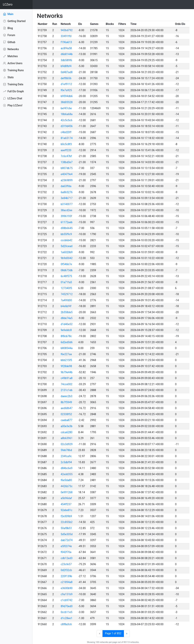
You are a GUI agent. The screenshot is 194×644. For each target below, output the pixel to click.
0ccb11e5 (66, 612)
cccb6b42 (66, 240)
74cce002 (66, 384)
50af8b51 (66, 528)
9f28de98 (66, 366)
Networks (11, 49)
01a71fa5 (66, 282)
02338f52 (66, 414)
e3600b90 (67, 588)
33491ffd (66, 36)
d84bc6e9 (66, 468)
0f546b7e (66, 264)
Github (9, 42)
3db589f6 (66, 60)
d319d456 (67, 126)
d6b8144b (67, 54)
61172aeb (66, 222)
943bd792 (67, 30)
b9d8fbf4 (66, 66)
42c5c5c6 (66, 120)
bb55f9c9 (66, 234)
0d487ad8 (67, 72)
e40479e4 (66, 174)
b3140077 (67, 204)
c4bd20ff (66, 132)
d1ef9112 (66, 84)
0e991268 (67, 492)
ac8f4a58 (66, 48)
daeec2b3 (66, 396)
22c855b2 (66, 522)
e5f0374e (66, 546)
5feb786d (66, 450)
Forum (9, 35)
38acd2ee (66, 210)
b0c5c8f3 (66, 144)
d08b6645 (67, 228)
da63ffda (66, 186)
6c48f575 (66, 276)
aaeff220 (66, 150)
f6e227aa (66, 354)
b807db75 (67, 168)
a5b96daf (66, 498)
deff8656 (66, 78)
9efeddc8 (66, 330)
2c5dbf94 (66, 462)
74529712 (67, 294)
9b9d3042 (67, 258)
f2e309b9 (66, 516)
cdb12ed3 (66, 558)
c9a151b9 (66, 594)
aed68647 (66, 408)
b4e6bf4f (66, 306)
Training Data (13, 84)
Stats (8, 77)
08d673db (67, 270)
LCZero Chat (13, 98)
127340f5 (66, 288)
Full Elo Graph (13, 91)
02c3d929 (66, 444)
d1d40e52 (67, 324)
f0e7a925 (66, 90)
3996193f (66, 216)
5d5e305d (67, 534)
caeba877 (66, 420)
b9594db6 (67, 96)
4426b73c (66, 486)
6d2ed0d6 (67, 342)
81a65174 (67, 138)
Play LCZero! (13, 105)
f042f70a (66, 552)
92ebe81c (66, 510)
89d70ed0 (67, 606)
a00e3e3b (66, 426)
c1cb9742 (66, 600)
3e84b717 (67, 198)
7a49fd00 (66, 300)
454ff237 (66, 504)
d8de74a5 (66, 318)
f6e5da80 (66, 480)
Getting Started (14, 21)
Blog (8, 28)
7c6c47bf (66, 156)
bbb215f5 (66, 360)
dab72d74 (67, 540)
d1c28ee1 (66, 618)
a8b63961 (67, 438)
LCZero (8, 4)
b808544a (67, 348)
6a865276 (67, 192)
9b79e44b (67, 372)
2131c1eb (66, 390)
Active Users (13, 63)
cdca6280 (66, 432)
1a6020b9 (67, 252)
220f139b (66, 576)
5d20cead (66, 246)
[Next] (127, 634)
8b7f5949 (66, 402)
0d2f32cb (66, 570)
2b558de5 (67, 312)
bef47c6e (66, 108)
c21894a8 (66, 582)
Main (13, 14)
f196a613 (66, 42)
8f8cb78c (66, 336)
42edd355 (67, 474)
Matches (10, 56)
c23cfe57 (66, 564)
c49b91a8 (66, 378)
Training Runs (13, 70)
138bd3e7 (67, 162)
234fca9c (66, 456)
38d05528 (67, 102)
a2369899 (67, 180)
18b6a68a (66, 114)
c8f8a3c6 (66, 624)
